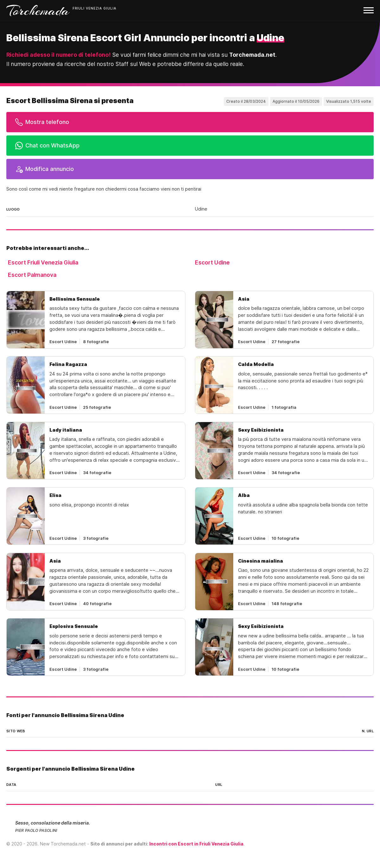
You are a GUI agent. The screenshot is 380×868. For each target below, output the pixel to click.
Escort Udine (212, 262)
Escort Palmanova (32, 275)
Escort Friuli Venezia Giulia (43, 262)
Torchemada (38, 10)
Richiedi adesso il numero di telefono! (58, 55)
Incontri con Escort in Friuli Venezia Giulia (196, 844)
